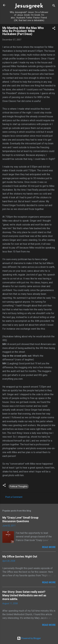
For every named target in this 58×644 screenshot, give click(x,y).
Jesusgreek (29, 6)
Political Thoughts (19, 486)
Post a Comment (14, 497)
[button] (54, 29)
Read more (49, 547)
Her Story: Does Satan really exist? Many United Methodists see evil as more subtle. (24, 595)
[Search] (54, 6)
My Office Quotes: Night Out (20, 556)
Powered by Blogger (29, 638)
